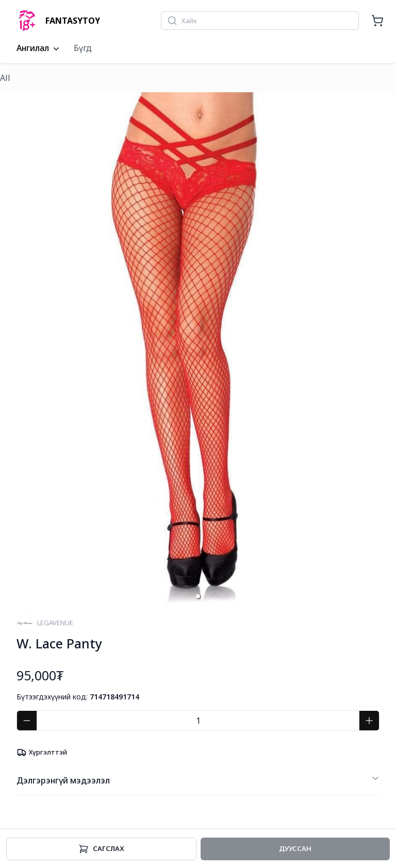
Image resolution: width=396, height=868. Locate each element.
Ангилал (39, 48)
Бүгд (83, 48)
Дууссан (295, 848)
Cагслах (101, 849)
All (5, 78)
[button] (198, 596)
